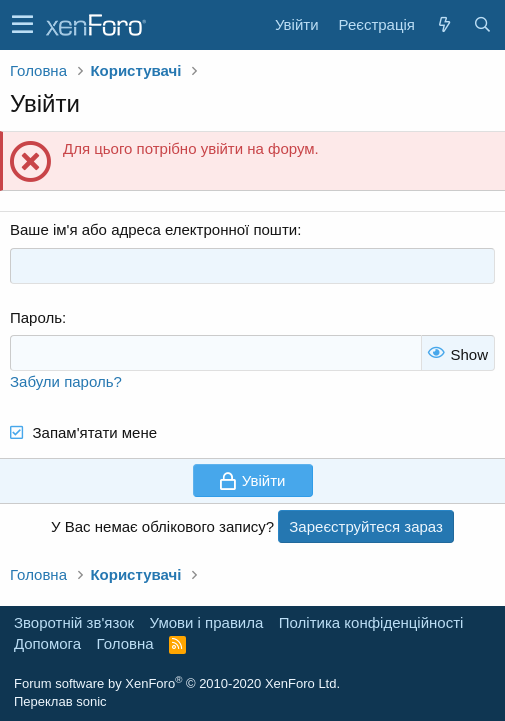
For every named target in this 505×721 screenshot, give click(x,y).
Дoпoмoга (47, 643)
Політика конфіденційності (371, 622)
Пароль (36, 317)
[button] (22, 25)
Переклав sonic (60, 701)
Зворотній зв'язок (74, 622)
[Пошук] (482, 24)
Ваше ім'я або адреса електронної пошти (153, 229)
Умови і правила (207, 622)
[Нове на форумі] (444, 24)
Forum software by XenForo (177, 683)
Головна (125, 643)
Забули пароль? (66, 381)
